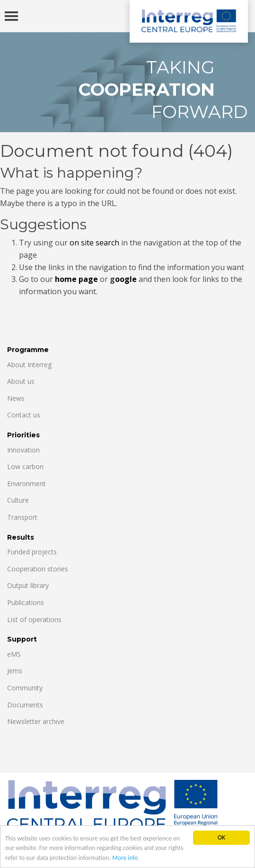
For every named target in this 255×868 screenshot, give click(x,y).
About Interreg (29, 365)
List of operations (34, 619)
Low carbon (25, 466)
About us (21, 381)
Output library (28, 585)
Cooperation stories (38, 569)
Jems (15, 671)
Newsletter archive (36, 721)
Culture (18, 500)
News (16, 398)
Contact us (24, 415)
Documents (25, 705)
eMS (14, 654)
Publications (26, 602)
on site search (94, 243)
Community (25, 688)
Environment (26, 484)
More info (125, 858)
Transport (22, 517)
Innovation (23, 450)
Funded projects (32, 552)
